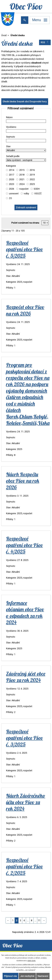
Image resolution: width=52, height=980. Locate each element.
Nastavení (43, 976)
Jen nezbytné (27, 976)
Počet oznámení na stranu (25, 223)
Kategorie (11, 166)
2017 (12, 175)
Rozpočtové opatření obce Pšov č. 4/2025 (24, 545)
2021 (22, 179)
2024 (22, 184)
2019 (32, 175)
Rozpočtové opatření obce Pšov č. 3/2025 (24, 738)
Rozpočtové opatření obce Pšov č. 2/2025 (24, 866)
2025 (32, 184)
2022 (32, 179)
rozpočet (24, 189)
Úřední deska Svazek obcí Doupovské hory (25, 101)
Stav (8, 146)
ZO (10, 198)
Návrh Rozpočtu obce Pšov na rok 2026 (23, 481)
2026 (12, 189)
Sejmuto (10, 137)
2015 (22, 170)
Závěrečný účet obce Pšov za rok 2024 (26, 677)
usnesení (14, 193)
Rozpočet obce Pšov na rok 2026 (25, 310)
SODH (37, 189)
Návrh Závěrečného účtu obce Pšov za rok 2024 (26, 802)
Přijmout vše (10, 976)
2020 (12, 179)
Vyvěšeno (11, 127)
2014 (12, 170)
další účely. (32, 961)
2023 (12, 184)
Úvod (4, 35)
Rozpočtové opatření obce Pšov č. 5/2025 (24, 249)
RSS (45, 42)
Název (9, 117)
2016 (32, 170)
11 (39, 920)
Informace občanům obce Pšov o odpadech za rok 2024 (25, 612)
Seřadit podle (13, 156)
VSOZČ (38, 193)
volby (26, 193)
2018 (22, 175)
